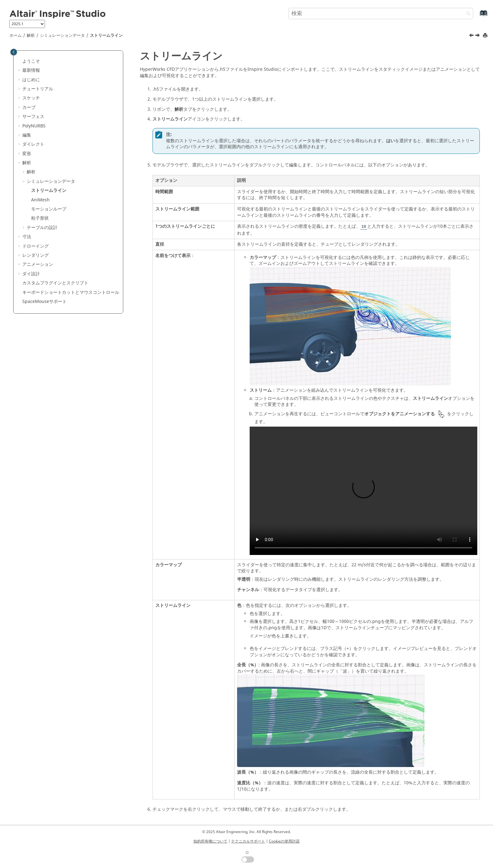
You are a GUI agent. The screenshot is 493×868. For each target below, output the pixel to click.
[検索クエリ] (381, 14)
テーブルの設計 (42, 228)
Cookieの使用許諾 (284, 841)
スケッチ (31, 98)
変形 (27, 154)
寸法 (27, 237)
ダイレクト (33, 144)
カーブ (29, 107)
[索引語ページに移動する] (477, 16)
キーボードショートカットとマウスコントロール (71, 292)
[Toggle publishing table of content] (14, 52)
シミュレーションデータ (62, 36)
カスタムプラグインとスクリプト (55, 283)
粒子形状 (40, 218)
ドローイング (36, 246)
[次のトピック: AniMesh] (478, 36)
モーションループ (49, 209)
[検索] (467, 14)
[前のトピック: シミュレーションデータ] (472, 36)
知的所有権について (210, 841)
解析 (31, 36)
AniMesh (40, 200)
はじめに (31, 80)
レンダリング (36, 255)
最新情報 (31, 70)
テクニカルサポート (248, 841)
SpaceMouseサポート (44, 302)
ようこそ (31, 61)
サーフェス (33, 117)
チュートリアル (38, 89)
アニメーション (38, 264)
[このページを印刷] (486, 36)
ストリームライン (106, 36)
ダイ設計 (31, 274)
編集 (27, 135)
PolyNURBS (34, 126)
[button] (20, 61)
